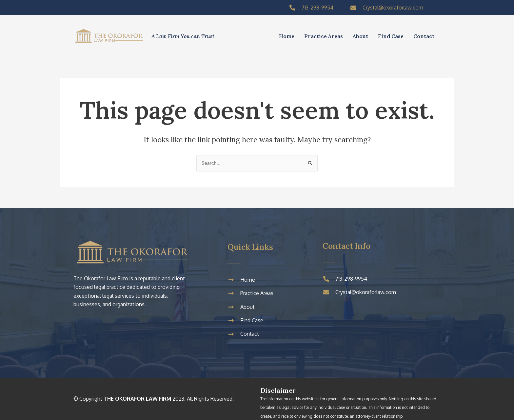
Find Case (391, 36)
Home (287, 36)
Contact (424, 36)
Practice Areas (324, 36)
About (360, 36)
